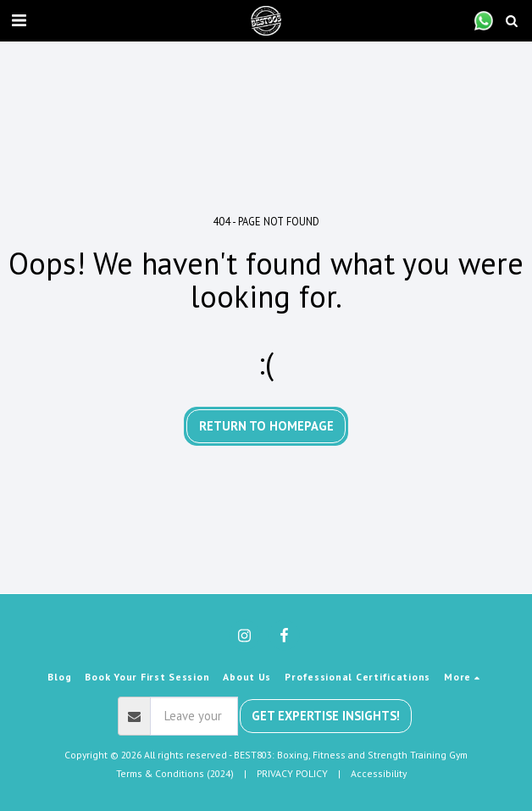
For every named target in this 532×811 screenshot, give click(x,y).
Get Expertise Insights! (326, 716)
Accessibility (379, 773)
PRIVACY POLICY (292, 773)
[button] (19, 20)
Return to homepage (266, 426)
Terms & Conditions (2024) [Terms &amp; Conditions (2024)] (175, 773)
